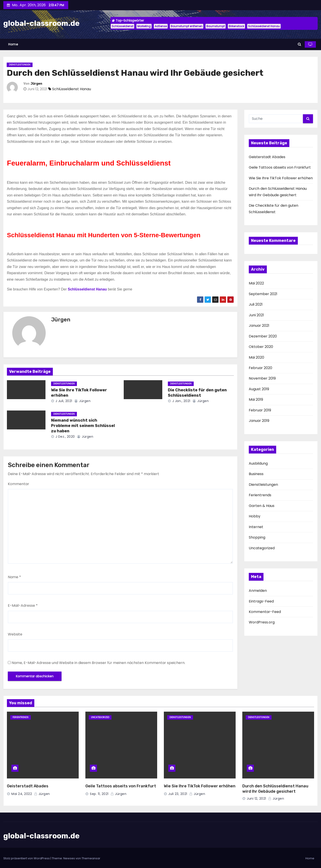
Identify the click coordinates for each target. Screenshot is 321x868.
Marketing (144, 26)
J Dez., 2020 (65, 437)
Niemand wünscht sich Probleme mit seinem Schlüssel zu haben (83, 426)
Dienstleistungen (20, 65)
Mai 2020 (256, 357)
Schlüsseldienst (122, 26)
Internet (256, 527)
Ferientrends (260, 495)
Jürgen (36, 84)
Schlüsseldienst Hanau (264, 26)
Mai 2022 (256, 283)
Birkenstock (236, 26)
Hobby (255, 516)
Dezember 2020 (263, 336)
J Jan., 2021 (181, 401)
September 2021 (263, 294)
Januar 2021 (259, 326)
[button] (299, 44)
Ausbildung (258, 463)
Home (13, 44)
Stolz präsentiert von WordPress (27, 858)
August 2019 (259, 389)
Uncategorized (262, 548)
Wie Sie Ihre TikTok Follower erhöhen (281, 178)
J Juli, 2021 (63, 401)
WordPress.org (262, 622)
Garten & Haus (262, 506)
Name (14, 577)
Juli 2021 (256, 304)
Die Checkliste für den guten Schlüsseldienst (197, 393)
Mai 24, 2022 (22, 794)
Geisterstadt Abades (267, 157)
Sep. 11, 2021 (99, 794)
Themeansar (91, 858)
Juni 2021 (256, 315)
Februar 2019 (260, 410)
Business (256, 474)
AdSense (161, 26)
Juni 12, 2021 (256, 799)
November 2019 (262, 378)
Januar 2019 (259, 421)
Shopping (257, 537)
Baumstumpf (216, 26)
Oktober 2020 (261, 347)
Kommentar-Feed (265, 612)
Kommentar (19, 484)
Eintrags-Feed (261, 601)
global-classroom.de (41, 23)
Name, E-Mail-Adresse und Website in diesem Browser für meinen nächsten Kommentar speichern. (98, 663)
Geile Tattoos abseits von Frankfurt (280, 167)
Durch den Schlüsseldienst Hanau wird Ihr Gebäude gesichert (275, 789)
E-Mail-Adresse (23, 606)
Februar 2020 (260, 368)
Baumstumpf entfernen (187, 26)
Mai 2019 (256, 399)
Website (15, 634)
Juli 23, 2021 (178, 794)
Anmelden (258, 591)
